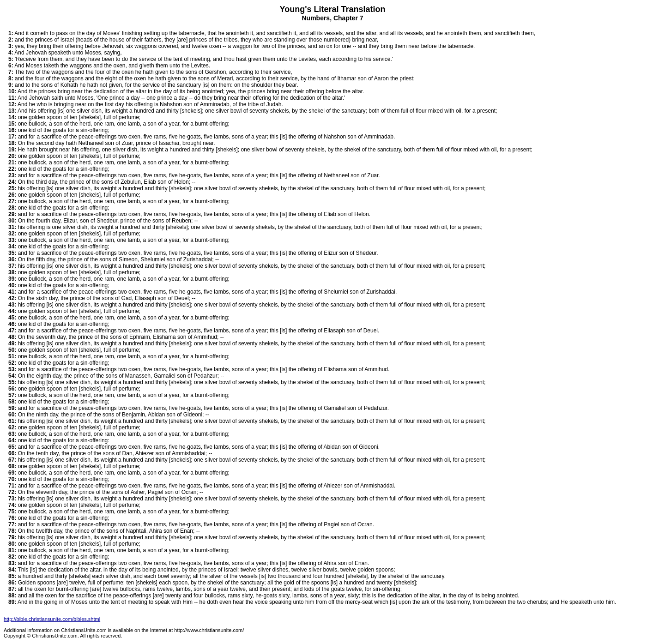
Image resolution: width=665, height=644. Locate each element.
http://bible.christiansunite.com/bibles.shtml (52, 619)
